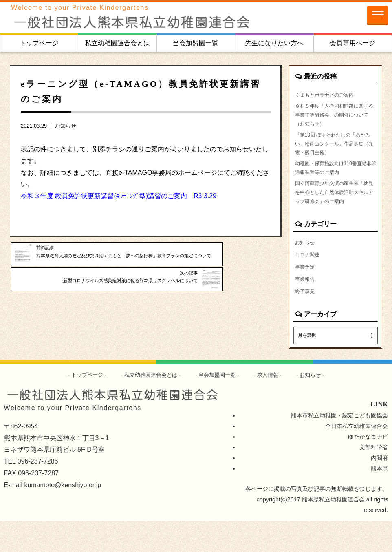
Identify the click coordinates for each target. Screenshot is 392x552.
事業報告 (306, 309)
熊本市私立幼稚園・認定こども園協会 (339, 447)
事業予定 (306, 296)
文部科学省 (374, 479)
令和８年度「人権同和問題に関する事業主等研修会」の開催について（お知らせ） (335, 118)
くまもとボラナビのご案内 (329, 95)
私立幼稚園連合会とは (117, 43)
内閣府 (379, 489)
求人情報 (272, 406)
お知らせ (66, 126)
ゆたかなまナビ (368, 468)
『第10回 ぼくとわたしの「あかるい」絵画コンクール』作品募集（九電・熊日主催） (335, 152)
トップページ (39, 43)
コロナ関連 (309, 284)
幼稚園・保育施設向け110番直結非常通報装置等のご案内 (334, 180)
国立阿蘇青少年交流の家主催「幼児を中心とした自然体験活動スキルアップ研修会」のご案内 (335, 214)
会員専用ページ (352, 43)
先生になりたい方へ (274, 43)
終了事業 (306, 322)
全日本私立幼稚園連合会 (357, 457)
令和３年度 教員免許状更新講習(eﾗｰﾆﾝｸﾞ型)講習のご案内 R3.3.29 (119, 196)
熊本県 (379, 499)
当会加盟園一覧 (196, 43)
